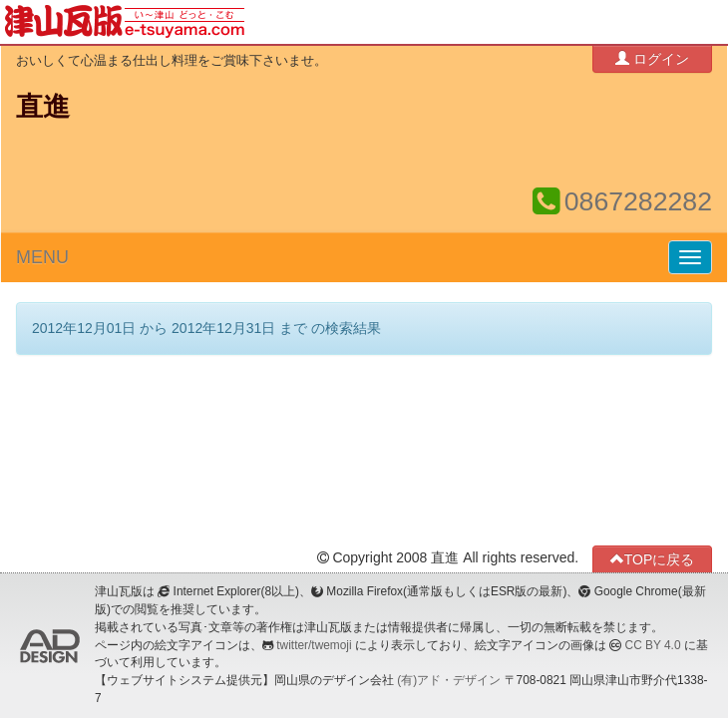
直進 (43, 107)
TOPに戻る (653, 559)
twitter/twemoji (314, 645)
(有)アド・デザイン (449, 680)
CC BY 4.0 (653, 645)
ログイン (652, 58)
